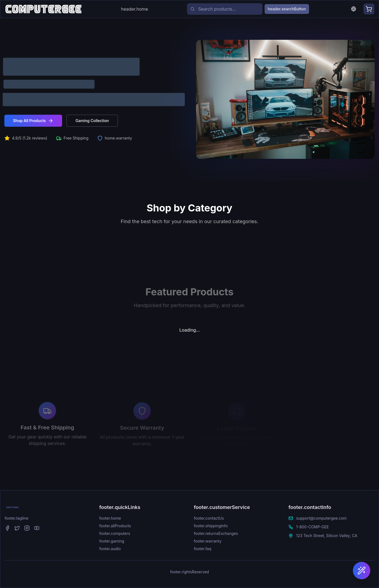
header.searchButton (287, 9)
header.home (135, 9)
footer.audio (110, 549)
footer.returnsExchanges (216, 533)
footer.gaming (112, 541)
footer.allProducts (115, 526)
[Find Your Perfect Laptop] (362, 571)
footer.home (110, 518)
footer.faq (203, 549)
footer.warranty (208, 541)
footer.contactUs (209, 518)
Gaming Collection (92, 121)
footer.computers (115, 533)
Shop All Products (33, 121)
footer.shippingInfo (211, 526)
